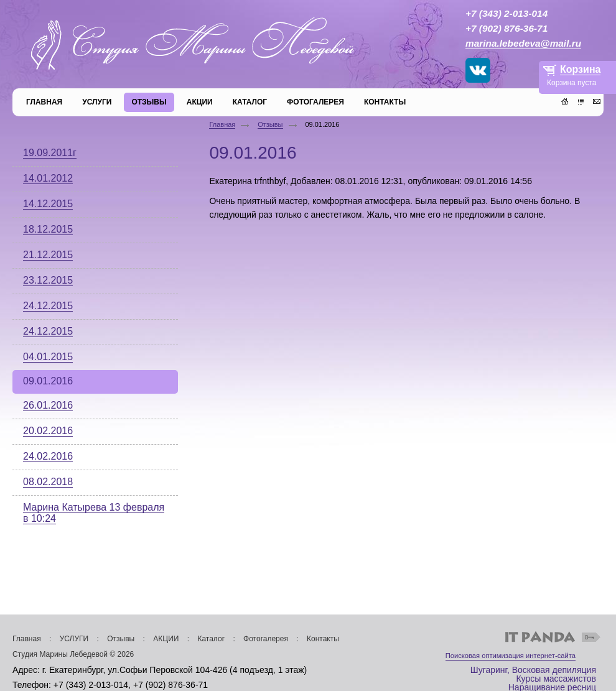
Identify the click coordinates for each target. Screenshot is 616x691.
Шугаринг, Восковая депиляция (533, 670)
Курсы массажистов (556, 679)
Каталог (211, 639)
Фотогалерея (266, 639)
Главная (222, 124)
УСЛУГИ (74, 639)
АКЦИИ (166, 639)
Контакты (323, 639)
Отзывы (270, 124)
